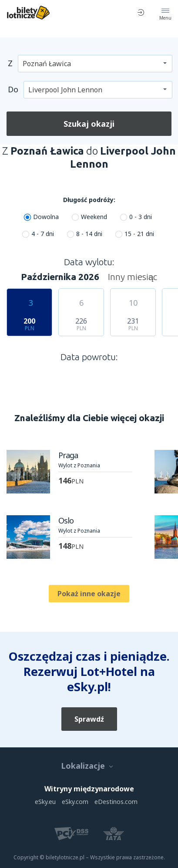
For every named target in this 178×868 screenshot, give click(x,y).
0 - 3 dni (141, 217)
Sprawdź (89, 719)
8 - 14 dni (89, 234)
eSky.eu (45, 802)
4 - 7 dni (43, 234)
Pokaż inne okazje (89, 594)
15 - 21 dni (139, 234)
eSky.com (75, 802)
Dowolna (46, 217)
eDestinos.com (116, 802)
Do (13, 89)
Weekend (94, 217)
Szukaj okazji (89, 124)
